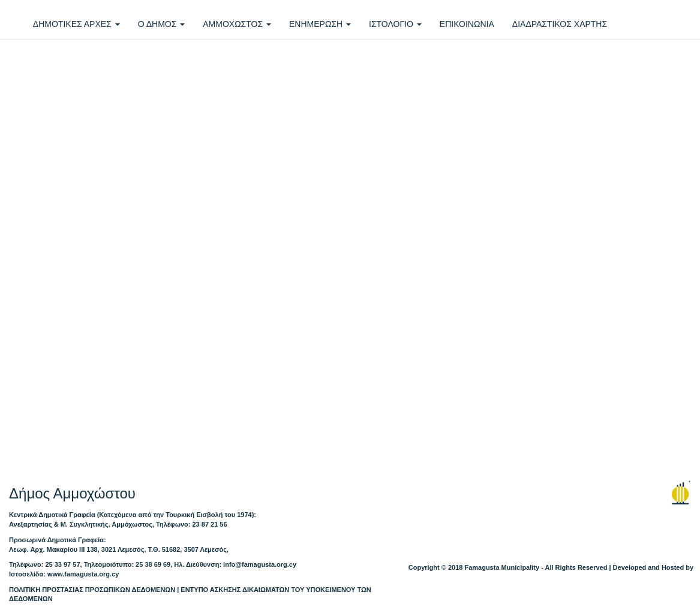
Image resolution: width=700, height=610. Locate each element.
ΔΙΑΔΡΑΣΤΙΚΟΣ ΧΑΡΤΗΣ (560, 24)
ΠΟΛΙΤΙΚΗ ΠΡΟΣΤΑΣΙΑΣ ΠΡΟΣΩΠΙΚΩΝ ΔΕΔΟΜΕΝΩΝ (92, 590)
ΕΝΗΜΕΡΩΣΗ (320, 24)
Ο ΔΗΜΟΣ (162, 24)
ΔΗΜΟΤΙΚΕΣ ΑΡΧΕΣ (76, 24)
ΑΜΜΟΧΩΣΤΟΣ (237, 24)
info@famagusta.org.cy (260, 564)
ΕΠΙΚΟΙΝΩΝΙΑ (467, 24)
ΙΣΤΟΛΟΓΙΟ (395, 24)
